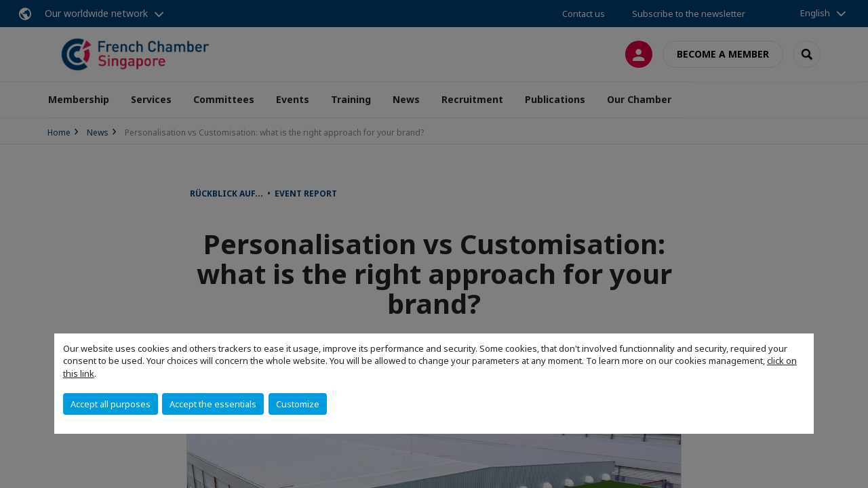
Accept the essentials (213, 404)
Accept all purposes (111, 404)
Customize (298, 404)
